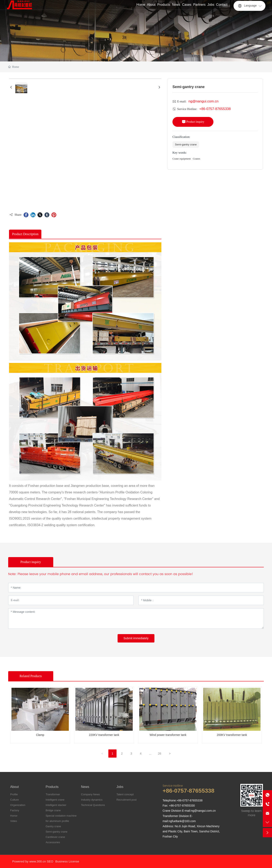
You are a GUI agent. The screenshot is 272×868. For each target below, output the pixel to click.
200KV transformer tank (232, 735)
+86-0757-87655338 (215, 109)
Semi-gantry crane (186, 144)
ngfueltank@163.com (182, 821)
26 (160, 754)
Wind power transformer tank (168, 735)
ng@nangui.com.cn (203, 101)
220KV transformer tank (104, 735)
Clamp (40, 735)
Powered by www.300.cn (29, 861)
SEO (50, 861)
